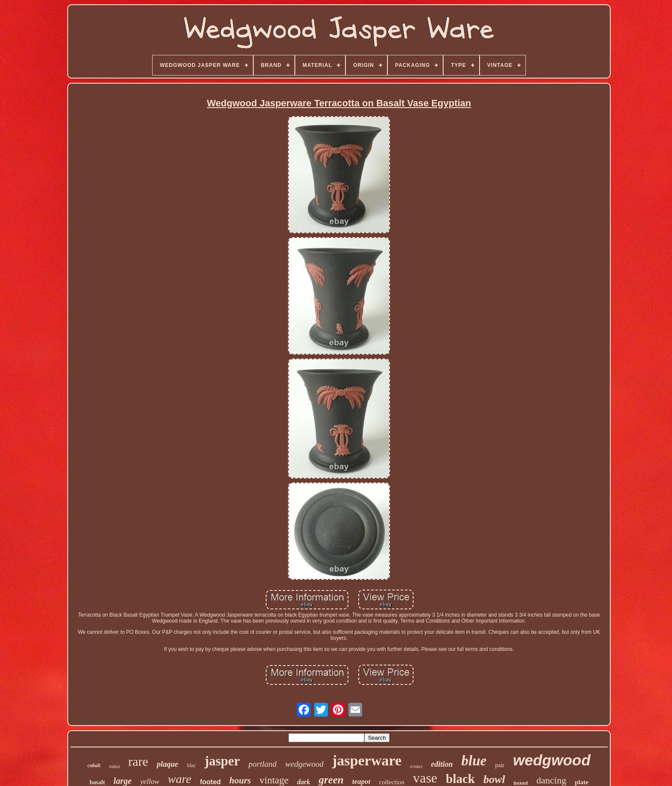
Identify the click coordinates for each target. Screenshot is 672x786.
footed (210, 782)
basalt (97, 782)
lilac (191, 765)
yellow (150, 781)
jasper (222, 761)
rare (138, 761)
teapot (361, 781)
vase (425, 778)
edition (442, 764)
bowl (494, 779)
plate (582, 782)
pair (500, 765)
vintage (274, 780)
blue (474, 761)
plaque (168, 764)
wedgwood (552, 760)
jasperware (367, 760)
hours (240, 780)
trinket (416, 766)
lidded (114, 766)
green (331, 780)
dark (303, 782)
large (123, 781)
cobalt (94, 765)
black (460, 779)
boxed (521, 783)
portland (262, 764)
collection (391, 782)
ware (179, 779)
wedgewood (304, 764)
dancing (552, 780)
